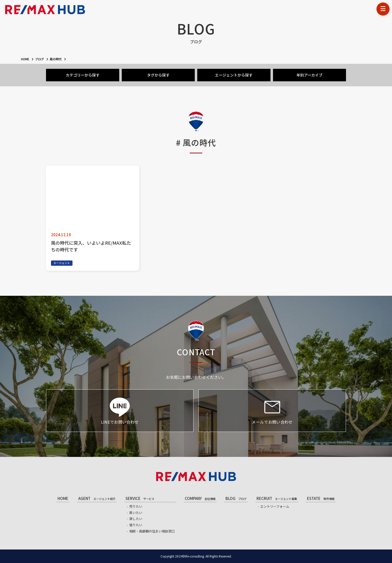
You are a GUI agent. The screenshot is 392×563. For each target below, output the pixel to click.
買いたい (136, 513)
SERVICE (140, 498)
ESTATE (321, 498)
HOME (63, 498)
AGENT (97, 498)
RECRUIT (277, 498)
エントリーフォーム (275, 506)
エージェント (62, 263)
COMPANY (200, 498)
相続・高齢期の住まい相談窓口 (152, 531)
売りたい (136, 506)
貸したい (136, 519)
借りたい (136, 525)
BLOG (236, 498)
